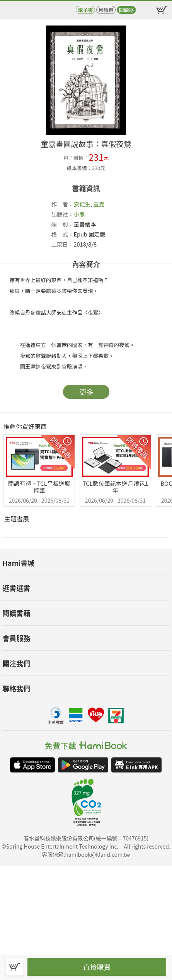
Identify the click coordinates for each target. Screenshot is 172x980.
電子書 (85, 10)
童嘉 (99, 204)
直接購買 (97, 967)
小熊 (79, 214)
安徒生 (82, 204)
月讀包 (106, 10)
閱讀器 (126, 10)
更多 (87, 392)
